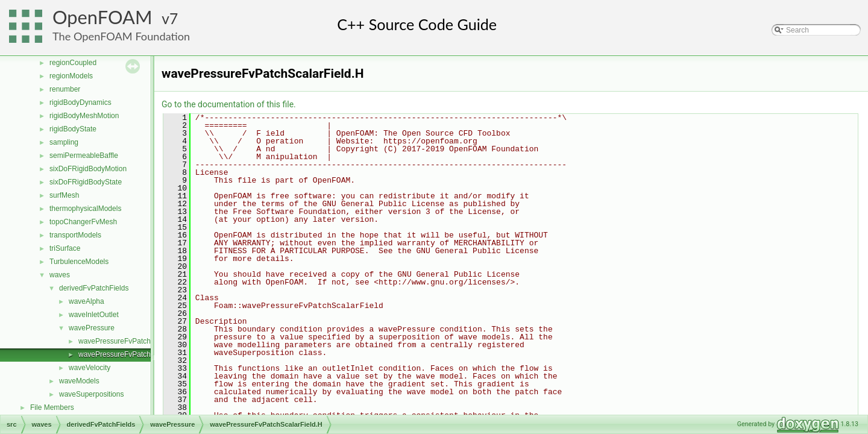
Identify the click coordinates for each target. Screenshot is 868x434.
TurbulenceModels (79, 262)
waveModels (79, 381)
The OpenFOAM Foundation (121, 36)
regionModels (71, 76)
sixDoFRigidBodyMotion (88, 169)
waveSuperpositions (91, 394)
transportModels (75, 235)
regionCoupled (73, 63)
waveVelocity (90, 368)
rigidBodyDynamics (80, 102)
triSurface (65, 248)
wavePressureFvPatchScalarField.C (136, 341)
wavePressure (92, 328)
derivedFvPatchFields (94, 288)
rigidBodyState (73, 129)
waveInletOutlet (94, 315)
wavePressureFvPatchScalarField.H (136, 354)
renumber (65, 89)
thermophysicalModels (85, 209)
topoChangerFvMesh (83, 222)
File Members (52, 407)
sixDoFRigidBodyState (86, 182)
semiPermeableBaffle (84, 156)
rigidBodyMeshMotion (84, 116)
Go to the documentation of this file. (229, 104)
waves (60, 275)
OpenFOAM (102, 17)
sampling (64, 142)
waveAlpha (86, 301)
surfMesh (64, 195)
